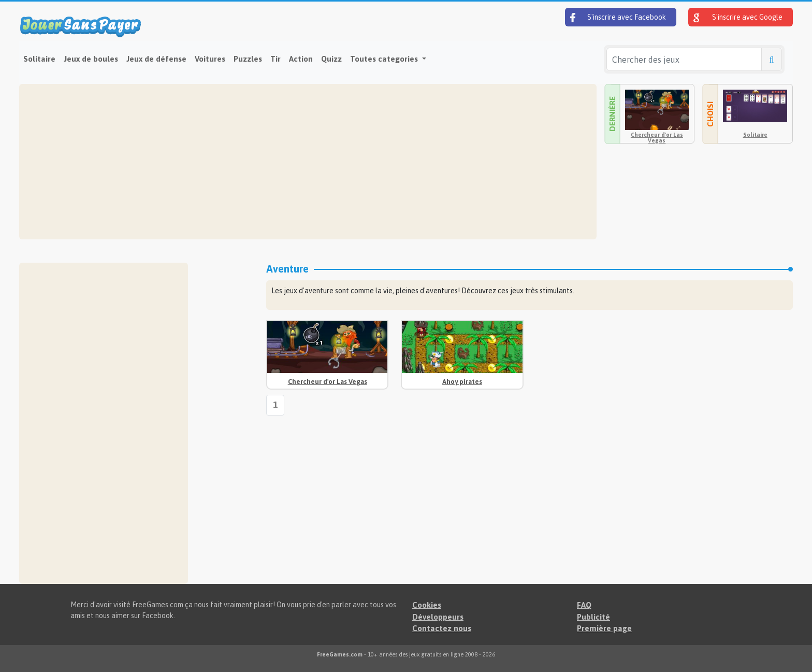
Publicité (593, 617)
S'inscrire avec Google (738, 18)
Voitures (210, 59)
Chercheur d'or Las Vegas (657, 138)
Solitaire (39, 59)
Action (301, 59)
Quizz (331, 59)
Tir (275, 59)
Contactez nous (442, 628)
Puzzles (248, 59)
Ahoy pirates (462, 382)
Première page (604, 628)
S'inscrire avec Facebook (618, 18)
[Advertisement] (308, 162)
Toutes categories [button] (385, 59)
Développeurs (438, 617)
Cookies (427, 605)
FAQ (584, 605)
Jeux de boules (91, 59)
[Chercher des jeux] (684, 59)
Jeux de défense (156, 59)
